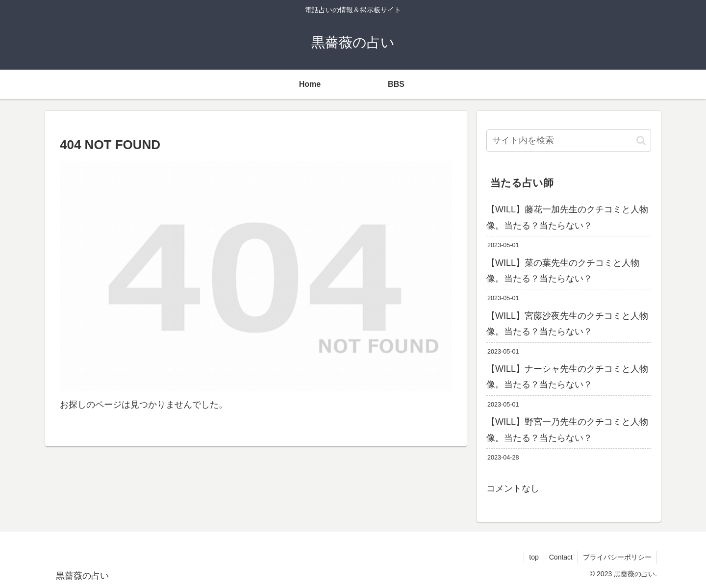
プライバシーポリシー (617, 557)
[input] (569, 141)
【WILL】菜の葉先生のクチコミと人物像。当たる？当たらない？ (563, 271)
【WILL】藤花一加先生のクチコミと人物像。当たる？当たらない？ (567, 217)
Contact (561, 557)
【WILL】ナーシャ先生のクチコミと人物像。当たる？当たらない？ (567, 377)
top (534, 557)
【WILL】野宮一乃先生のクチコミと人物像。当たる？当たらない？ (567, 430)
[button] (641, 141)
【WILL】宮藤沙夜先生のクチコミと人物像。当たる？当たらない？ (567, 324)
